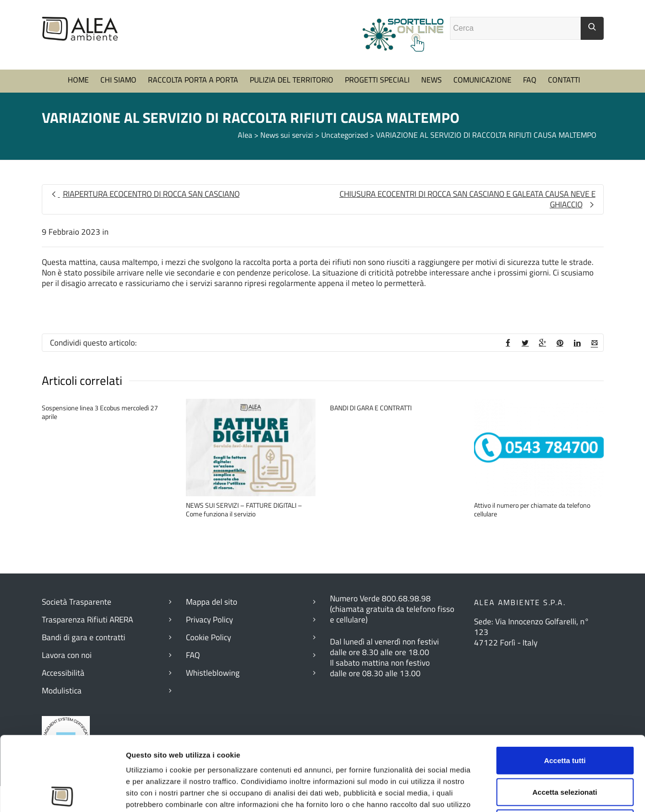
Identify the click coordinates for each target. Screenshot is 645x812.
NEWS (432, 80)
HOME (78, 80)
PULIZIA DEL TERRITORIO (292, 80)
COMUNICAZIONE (482, 80)
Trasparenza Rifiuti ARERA (87, 620)
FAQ (530, 80)
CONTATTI (564, 80)
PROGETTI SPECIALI (377, 80)
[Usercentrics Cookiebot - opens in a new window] (62, 793)
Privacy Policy (209, 620)
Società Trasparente (77, 602)
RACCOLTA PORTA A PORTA (193, 80)
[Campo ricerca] (516, 28)
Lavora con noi (67, 655)
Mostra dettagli (528, 793)
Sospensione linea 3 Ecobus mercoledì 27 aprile (100, 412)
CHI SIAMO (118, 80)
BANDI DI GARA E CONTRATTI (371, 408)
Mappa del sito (212, 602)
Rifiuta (565, 749)
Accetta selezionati (565, 718)
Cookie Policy (208, 637)
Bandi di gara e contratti (84, 637)
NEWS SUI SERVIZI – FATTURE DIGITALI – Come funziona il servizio (244, 509)
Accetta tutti (565, 686)
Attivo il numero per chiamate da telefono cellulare (532, 509)
